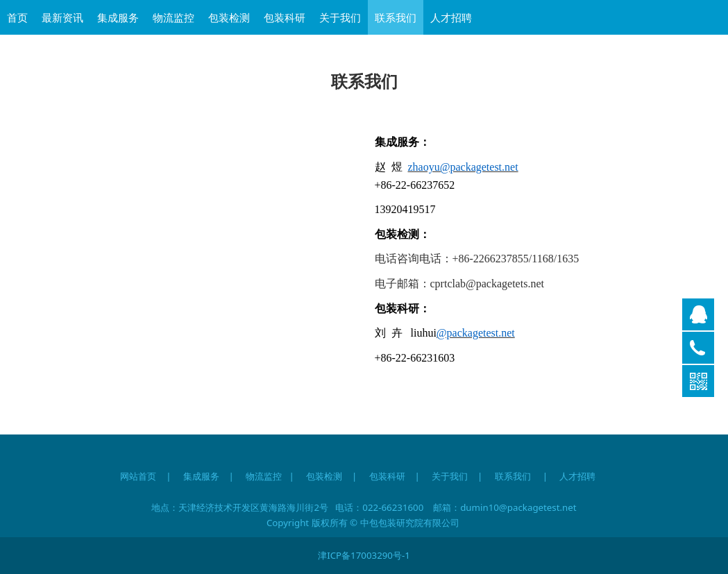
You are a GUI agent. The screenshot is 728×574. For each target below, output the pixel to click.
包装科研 (285, 17)
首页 (17, 17)
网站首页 (138, 476)
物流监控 (173, 17)
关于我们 (340, 17)
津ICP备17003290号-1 (364, 555)
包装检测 (229, 17)
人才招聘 (451, 17)
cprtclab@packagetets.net (487, 284)
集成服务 (118, 17)
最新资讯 (62, 17)
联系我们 (396, 17)
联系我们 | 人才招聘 (551, 476)
